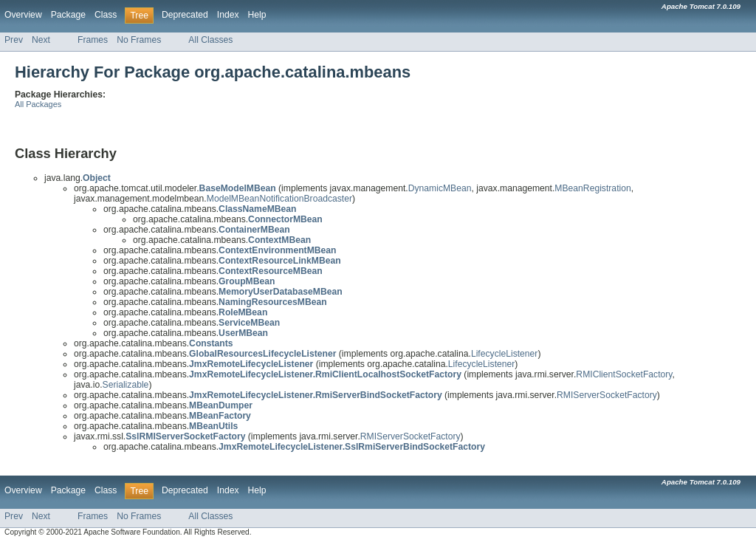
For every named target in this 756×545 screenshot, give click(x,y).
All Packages (38, 104)
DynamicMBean (440, 188)
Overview (23, 15)
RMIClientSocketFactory (624, 374)
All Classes (210, 40)
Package (68, 15)
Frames (93, 40)
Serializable (126, 385)
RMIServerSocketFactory (607, 395)
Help (257, 15)
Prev (14, 40)
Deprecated (185, 15)
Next (41, 40)
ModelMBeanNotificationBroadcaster (279, 199)
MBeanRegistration (592, 188)
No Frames (139, 40)
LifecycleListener (505, 354)
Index (228, 15)
